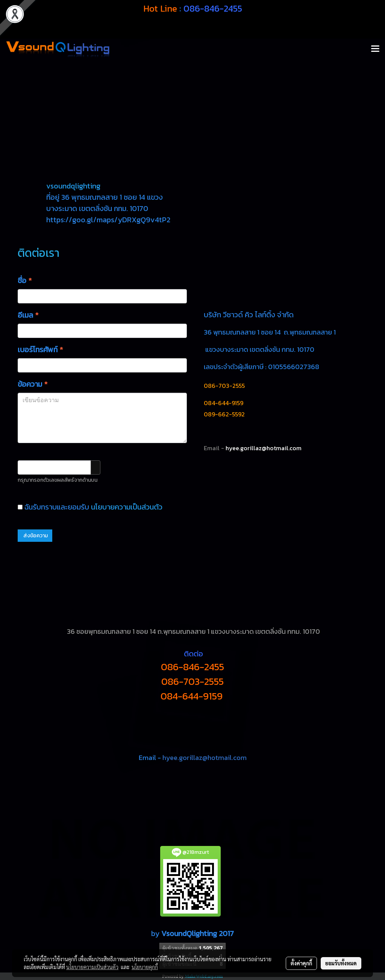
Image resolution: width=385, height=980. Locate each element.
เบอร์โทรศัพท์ (40, 350)
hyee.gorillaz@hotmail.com (205, 758)
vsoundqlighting (73, 186)
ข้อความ (33, 384)
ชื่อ (25, 280)
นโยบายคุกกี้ (145, 967)
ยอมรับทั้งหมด (341, 963)
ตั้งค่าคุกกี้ (301, 963)
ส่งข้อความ (35, 536)
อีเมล (28, 315)
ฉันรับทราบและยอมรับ (90, 507)
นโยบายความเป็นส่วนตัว (127, 507)
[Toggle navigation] (375, 49)
